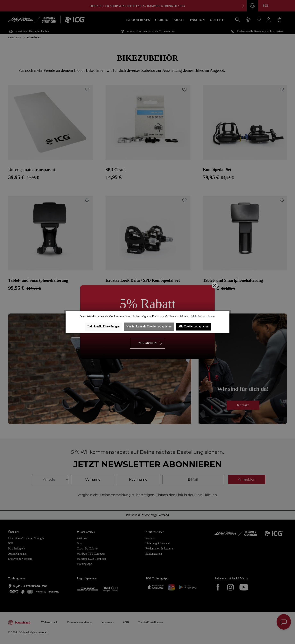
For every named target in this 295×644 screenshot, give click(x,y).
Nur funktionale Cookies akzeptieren (149, 327)
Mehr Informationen (203, 316)
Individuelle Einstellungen (104, 327)
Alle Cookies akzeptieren (193, 327)
